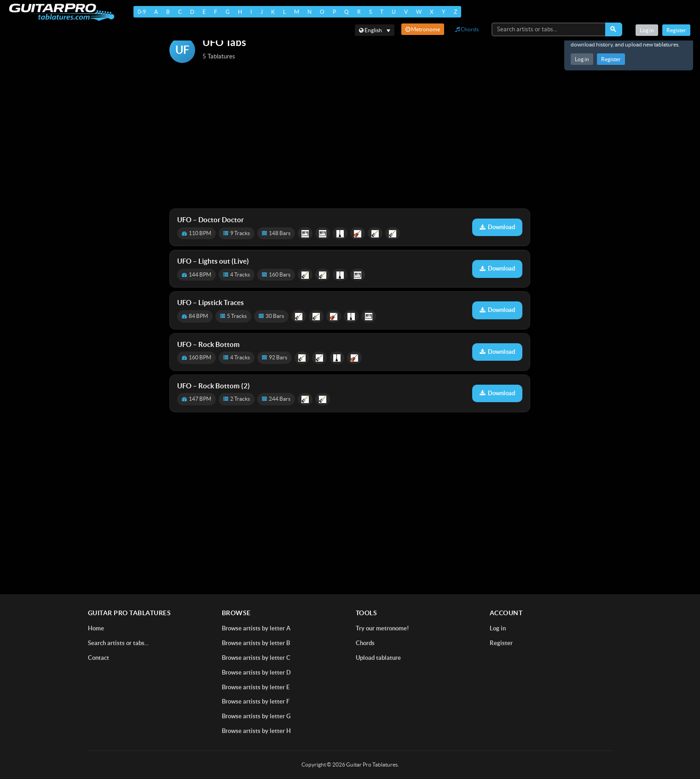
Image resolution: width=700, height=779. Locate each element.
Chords (467, 29)
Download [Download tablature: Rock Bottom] (497, 352)
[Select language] (375, 30)
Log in (582, 59)
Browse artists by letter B (256, 643)
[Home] (60, 12)
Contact (98, 658)
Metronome (423, 29)
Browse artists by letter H (256, 731)
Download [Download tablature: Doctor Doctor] (497, 227)
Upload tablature (378, 658)
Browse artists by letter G (256, 716)
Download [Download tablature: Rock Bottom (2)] (497, 393)
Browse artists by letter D (256, 672)
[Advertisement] (350, 137)
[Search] (614, 29)
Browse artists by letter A (256, 628)
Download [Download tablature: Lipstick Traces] (497, 310)
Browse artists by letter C (256, 658)
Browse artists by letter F (256, 701)
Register (611, 59)
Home (96, 628)
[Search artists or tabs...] (549, 29)
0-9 (140, 12)
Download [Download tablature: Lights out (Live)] (497, 268)
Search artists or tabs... (118, 643)
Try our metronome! (382, 628)
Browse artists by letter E (256, 687)
